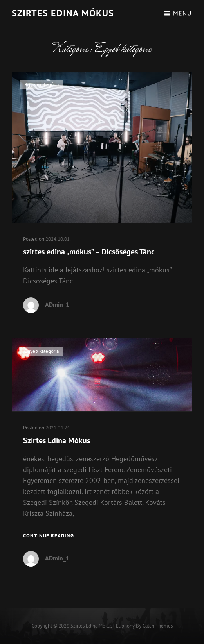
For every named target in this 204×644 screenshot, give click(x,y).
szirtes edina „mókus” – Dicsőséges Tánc (89, 252)
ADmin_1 (57, 304)
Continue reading (49, 536)
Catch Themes (158, 626)
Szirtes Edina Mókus (63, 13)
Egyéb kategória (42, 85)
